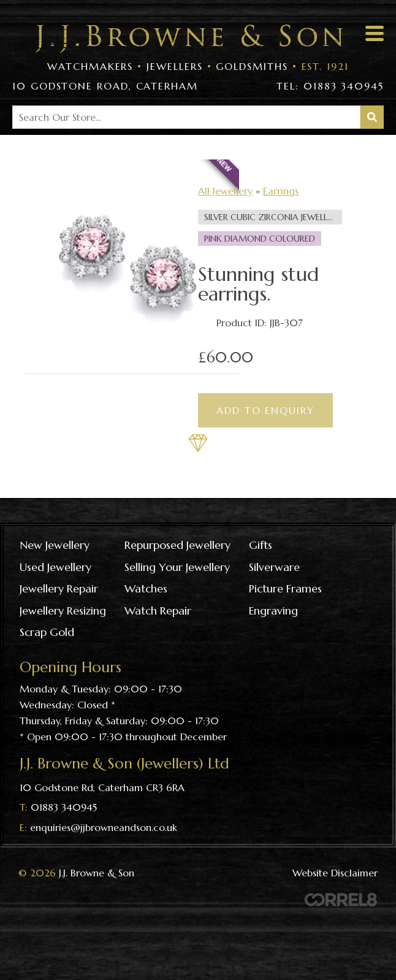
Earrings (281, 191)
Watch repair (158, 611)
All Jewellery (225, 191)
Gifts (261, 545)
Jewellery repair (59, 588)
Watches (146, 588)
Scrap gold (47, 632)
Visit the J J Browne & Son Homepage (189, 39)
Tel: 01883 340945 (330, 86)
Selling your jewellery (177, 567)
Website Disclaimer (335, 873)
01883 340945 (64, 807)
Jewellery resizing (63, 611)
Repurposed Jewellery (177, 545)
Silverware (274, 567)
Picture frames (285, 588)
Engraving (273, 611)
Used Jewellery (55, 567)
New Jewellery (55, 545)
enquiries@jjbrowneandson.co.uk (104, 827)
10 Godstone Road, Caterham (105, 86)
